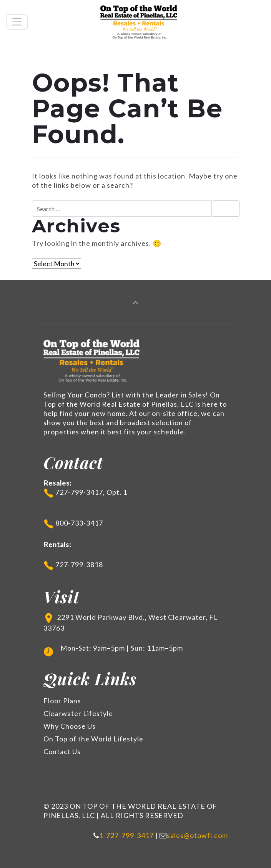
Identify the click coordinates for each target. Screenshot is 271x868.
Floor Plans (62, 701)
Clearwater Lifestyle (78, 713)
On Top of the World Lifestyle (93, 739)
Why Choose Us (70, 726)
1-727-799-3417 (126, 835)
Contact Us (62, 751)
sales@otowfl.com (197, 835)
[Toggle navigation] (17, 22)
